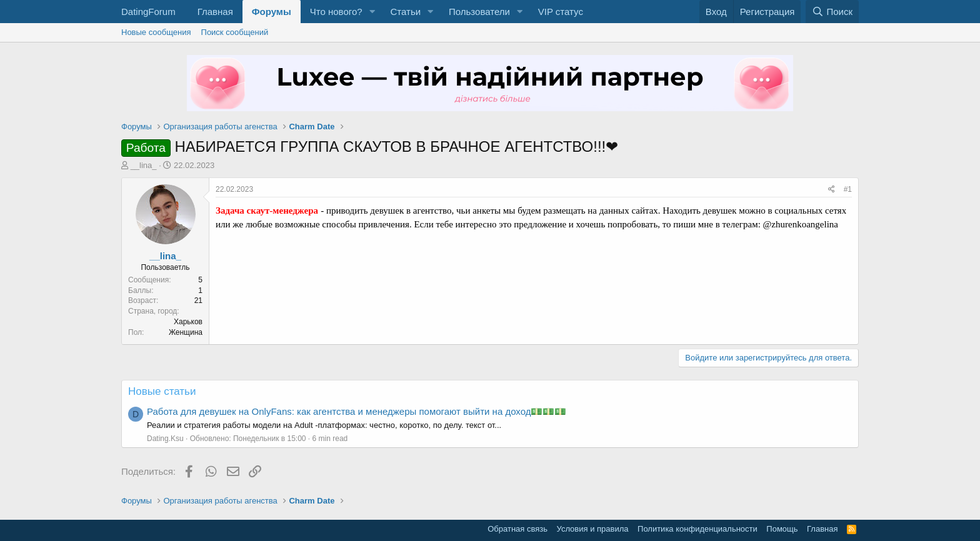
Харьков (188, 322)
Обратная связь (517, 529)
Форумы (272, 12)
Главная (215, 12)
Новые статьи (162, 391)
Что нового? (336, 12)
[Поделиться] (832, 190)
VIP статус (561, 12)
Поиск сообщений (235, 32)
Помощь (782, 529)
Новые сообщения (156, 32)
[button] (372, 12)
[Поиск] (832, 12)
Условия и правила (593, 529)
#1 (848, 189)
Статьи (405, 12)
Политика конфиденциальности (697, 529)
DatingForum (148, 12)
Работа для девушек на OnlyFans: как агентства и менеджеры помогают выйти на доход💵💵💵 (357, 411)
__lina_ (144, 165)
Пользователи (479, 12)
